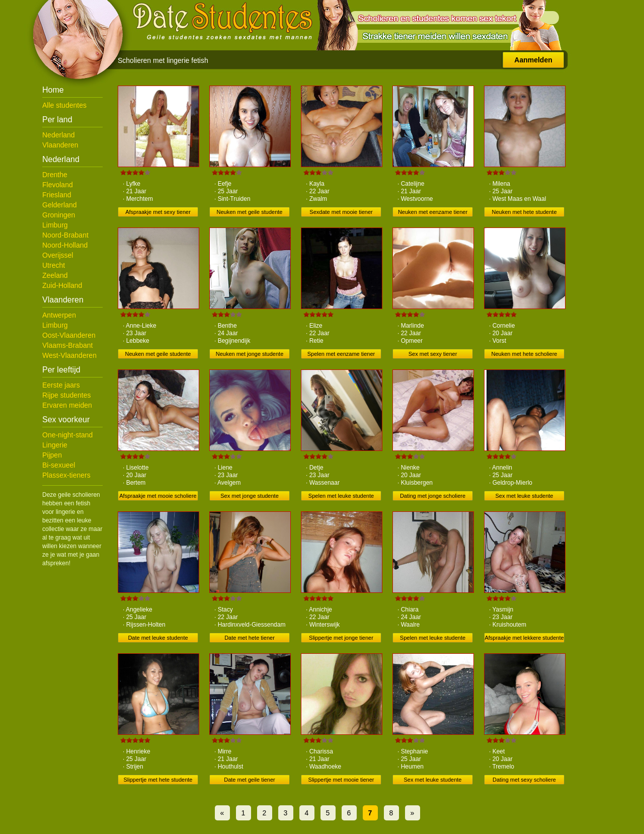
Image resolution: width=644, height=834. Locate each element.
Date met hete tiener (250, 638)
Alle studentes (64, 105)
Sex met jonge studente (250, 496)
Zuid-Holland (62, 285)
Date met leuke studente (158, 638)
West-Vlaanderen (69, 355)
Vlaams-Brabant (67, 345)
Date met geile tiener (250, 780)
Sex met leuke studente (525, 496)
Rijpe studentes (67, 395)
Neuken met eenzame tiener (433, 212)
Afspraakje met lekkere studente (524, 638)
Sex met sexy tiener (433, 354)
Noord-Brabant (65, 235)
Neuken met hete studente (524, 212)
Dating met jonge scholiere (433, 496)
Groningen (59, 215)
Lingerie (55, 445)
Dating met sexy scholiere (524, 780)
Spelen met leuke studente (341, 496)
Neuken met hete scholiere (525, 354)
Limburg (55, 225)
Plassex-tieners (66, 475)
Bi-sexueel (59, 465)
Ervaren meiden (67, 405)
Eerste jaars (61, 385)
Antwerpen (59, 315)
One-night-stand (67, 435)
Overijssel (58, 255)
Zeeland (55, 275)
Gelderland (60, 205)
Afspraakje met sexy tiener (158, 212)
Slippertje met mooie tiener (341, 780)
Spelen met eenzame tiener (341, 354)
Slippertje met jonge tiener (341, 638)
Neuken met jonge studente (250, 354)
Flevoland (58, 185)
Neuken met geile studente (250, 212)
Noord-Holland (65, 245)
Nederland (59, 135)
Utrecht (54, 265)
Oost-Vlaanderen (69, 335)
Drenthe (55, 175)
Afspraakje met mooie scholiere (158, 496)
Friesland (57, 195)
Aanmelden (533, 60)
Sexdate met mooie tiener (341, 212)
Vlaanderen (60, 145)
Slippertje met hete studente (158, 780)
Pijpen (52, 455)
